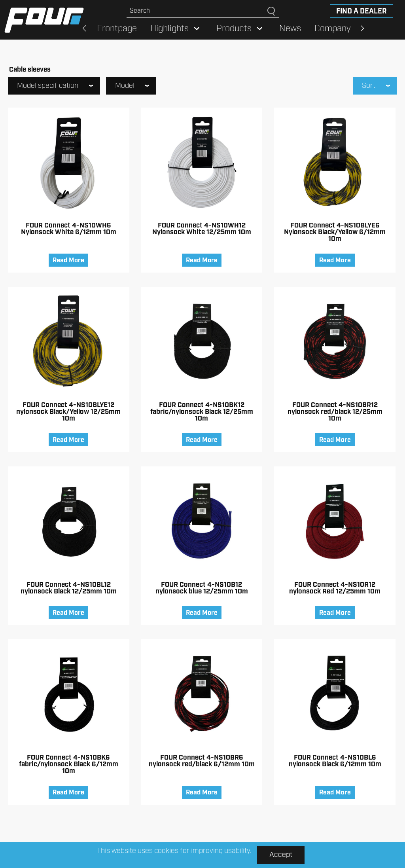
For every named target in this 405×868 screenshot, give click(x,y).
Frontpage (117, 29)
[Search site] (197, 11)
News (290, 29)
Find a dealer (361, 11)
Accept (281, 855)
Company (333, 29)
